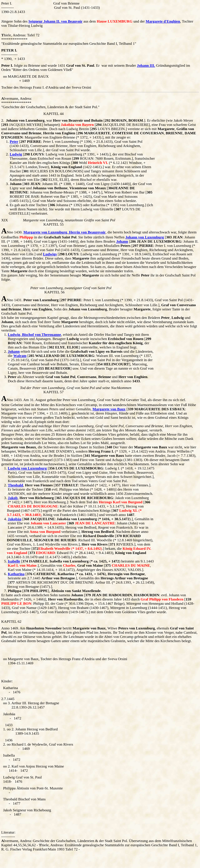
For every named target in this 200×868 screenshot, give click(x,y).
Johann (122, 241)
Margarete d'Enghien (163, 21)
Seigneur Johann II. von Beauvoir (55, 21)
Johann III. (146, 65)
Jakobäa (15, 519)
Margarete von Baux (109, 409)
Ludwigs (50, 254)
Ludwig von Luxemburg (27, 468)
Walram (20, 356)
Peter (14, 142)
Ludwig (16, 154)
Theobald (15, 485)
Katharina (16, 574)
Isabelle (14, 561)
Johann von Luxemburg (145, 237)
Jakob (13, 498)
